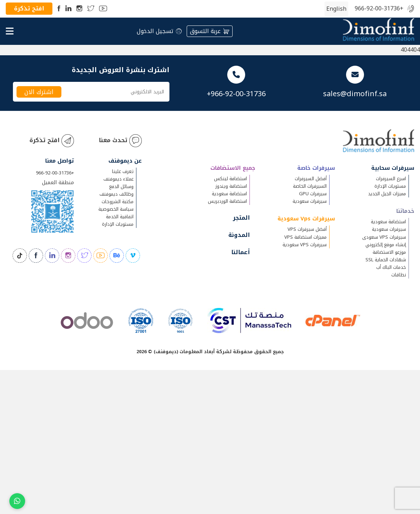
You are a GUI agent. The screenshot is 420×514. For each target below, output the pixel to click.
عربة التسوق (210, 31)
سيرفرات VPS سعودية (305, 244)
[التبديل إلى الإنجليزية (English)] (336, 9)
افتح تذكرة (29, 8)
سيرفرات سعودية (389, 229)
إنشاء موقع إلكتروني (386, 244)
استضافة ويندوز (231, 186)
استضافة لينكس (230, 179)
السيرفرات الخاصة (310, 186)
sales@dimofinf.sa (355, 94)
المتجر (241, 218)
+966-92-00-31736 (379, 9)
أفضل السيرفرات (311, 179)
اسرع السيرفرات (391, 179)
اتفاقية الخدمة (120, 217)
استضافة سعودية (388, 222)
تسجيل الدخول (159, 31)
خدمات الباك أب (391, 267)
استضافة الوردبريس (227, 201)
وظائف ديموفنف (116, 194)
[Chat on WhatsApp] (17, 501)
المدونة (239, 235)
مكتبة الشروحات (118, 202)
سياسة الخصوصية (116, 209)
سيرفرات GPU (313, 194)
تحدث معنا (120, 141)
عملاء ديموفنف (118, 179)
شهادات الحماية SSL (386, 259)
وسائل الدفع (121, 186)
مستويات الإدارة (390, 186)
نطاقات (399, 274)
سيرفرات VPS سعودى (384, 237)
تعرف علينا (123, 171)
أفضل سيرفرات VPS (307, 229)
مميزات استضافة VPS (305, 237)
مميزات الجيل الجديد (387, 194)
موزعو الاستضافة (389, 252)
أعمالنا (241, 252)
